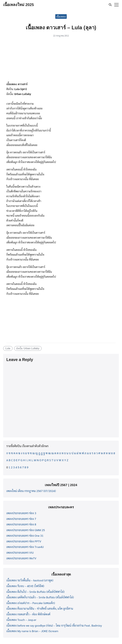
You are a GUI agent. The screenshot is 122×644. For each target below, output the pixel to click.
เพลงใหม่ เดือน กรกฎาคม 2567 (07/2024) (31, 491)
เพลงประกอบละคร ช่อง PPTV (24, 541)
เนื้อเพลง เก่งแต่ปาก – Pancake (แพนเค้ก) (31, 603)
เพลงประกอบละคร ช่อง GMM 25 (26, 530)
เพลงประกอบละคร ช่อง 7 (21, 519)
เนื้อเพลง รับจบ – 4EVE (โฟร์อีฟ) (25, 586)
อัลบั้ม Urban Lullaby (28, 348)
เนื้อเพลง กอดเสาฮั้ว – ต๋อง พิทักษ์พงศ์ (28, 614)
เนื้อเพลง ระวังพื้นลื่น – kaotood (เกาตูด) (30, 580)
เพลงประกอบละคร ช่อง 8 (21, 524)
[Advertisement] (61, 61)
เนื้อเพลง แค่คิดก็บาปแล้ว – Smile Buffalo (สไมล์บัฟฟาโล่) (40, 597)
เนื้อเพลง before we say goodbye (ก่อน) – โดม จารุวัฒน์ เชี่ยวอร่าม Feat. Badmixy (54, 625)
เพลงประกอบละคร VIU (20, 552)
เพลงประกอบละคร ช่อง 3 (21, 513)
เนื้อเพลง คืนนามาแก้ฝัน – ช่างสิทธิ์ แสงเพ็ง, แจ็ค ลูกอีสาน (40, 608)
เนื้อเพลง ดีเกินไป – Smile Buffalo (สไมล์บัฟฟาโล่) (35, 592)
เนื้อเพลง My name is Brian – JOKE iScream (32, 631)
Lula (8, 348)
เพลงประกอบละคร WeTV (21, 558)
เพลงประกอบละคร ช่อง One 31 (25, 535)
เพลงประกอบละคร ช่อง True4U (25, 547)
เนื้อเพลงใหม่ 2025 (19, 5)
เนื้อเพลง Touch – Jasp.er (21, 620)
